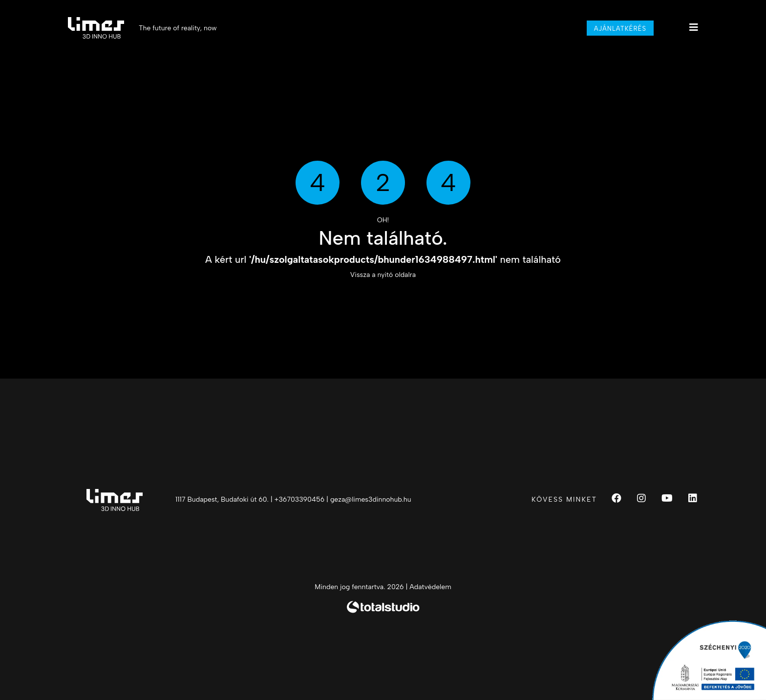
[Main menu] (694, 27)
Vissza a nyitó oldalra (383, 275)
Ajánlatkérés (620, 29)
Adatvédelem (430, 587)
